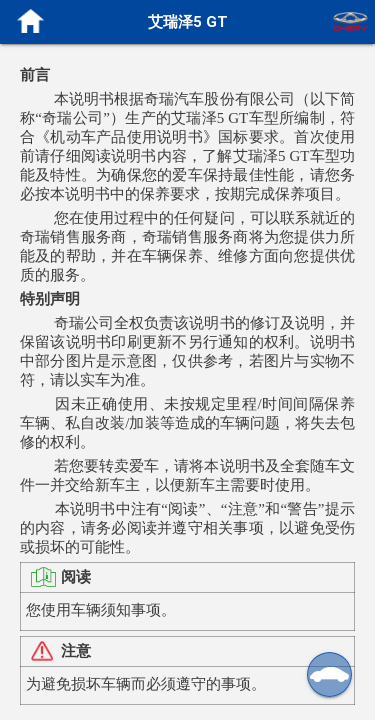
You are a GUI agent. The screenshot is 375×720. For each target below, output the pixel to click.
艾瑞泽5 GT (188, 21)
